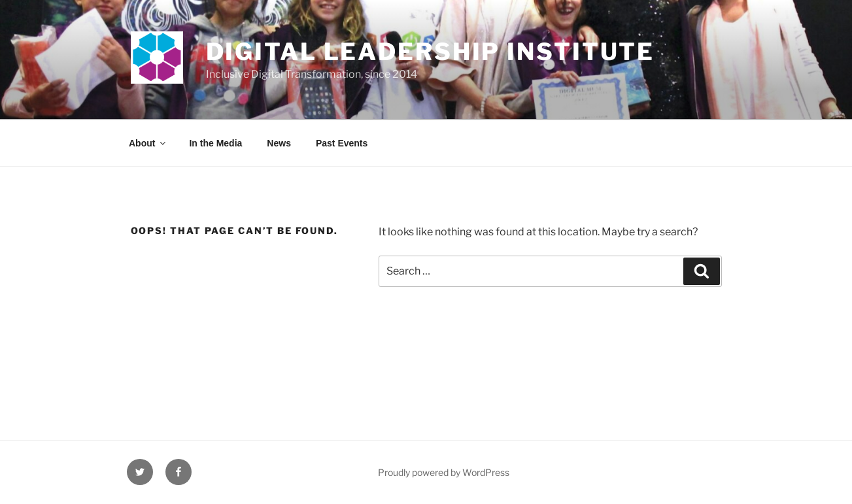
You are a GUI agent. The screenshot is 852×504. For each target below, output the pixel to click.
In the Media (215, 143)
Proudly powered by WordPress (444, 472)
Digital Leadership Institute (431, 52)
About (148, 143)
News (279, 143)
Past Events (342, 143)
